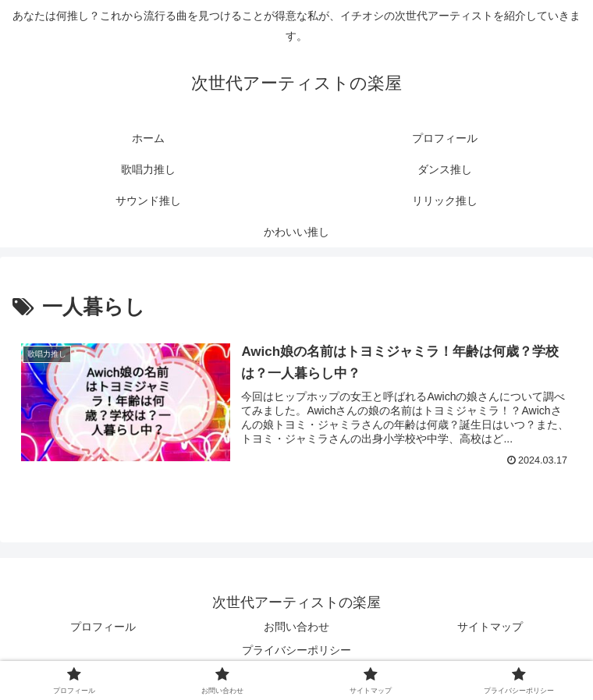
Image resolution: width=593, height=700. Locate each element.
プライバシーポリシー (296, 650)
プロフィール (103, 627)
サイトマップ (490, 627)
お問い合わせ (296, 627)
